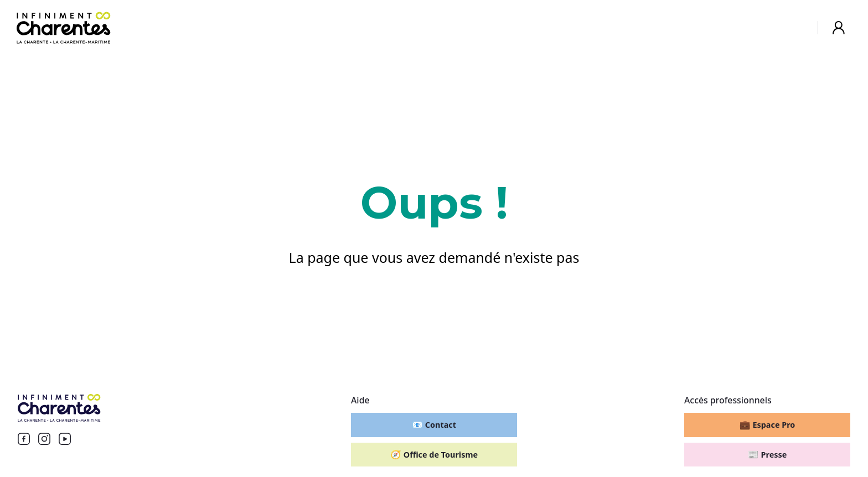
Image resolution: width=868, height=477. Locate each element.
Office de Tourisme (434, 454)
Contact (434, 424)
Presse (768, 454)
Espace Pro (768, 424)
